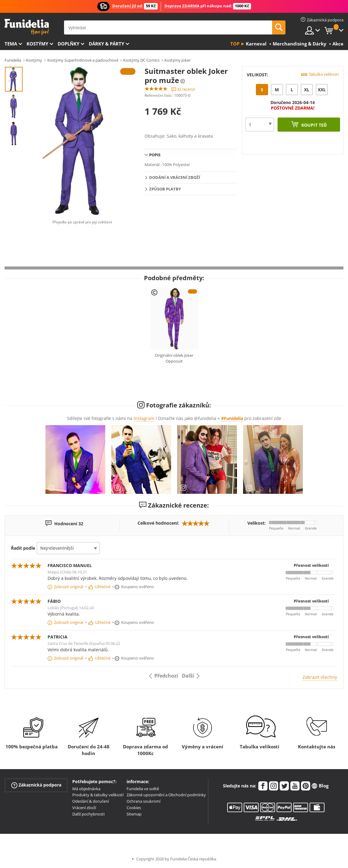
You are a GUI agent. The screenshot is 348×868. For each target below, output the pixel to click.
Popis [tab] (155, 155)
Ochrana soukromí (144, 801)
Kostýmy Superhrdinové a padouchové (83, 60)
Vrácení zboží (84, 808)
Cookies (134, 808)
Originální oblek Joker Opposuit (174, 358)
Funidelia (13, 60)
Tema (11, 44)
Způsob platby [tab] (165, 189)
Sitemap (134, 814)
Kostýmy (37, 44)
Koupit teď (313, 125)
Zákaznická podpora (36, 785)
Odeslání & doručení (91, 801)
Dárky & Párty (106, 44)
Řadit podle (23, 548)
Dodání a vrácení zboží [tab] (175, 177)
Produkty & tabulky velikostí (98, 795)
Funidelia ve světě (143, 789)
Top (235, 44)
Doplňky (68, 44)
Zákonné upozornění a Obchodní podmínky (166, 795)
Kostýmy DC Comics (141, 60)
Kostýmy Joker (178, 60)
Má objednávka (86, 789)
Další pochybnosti (88, 814)
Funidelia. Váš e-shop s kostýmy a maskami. (27, 27)
